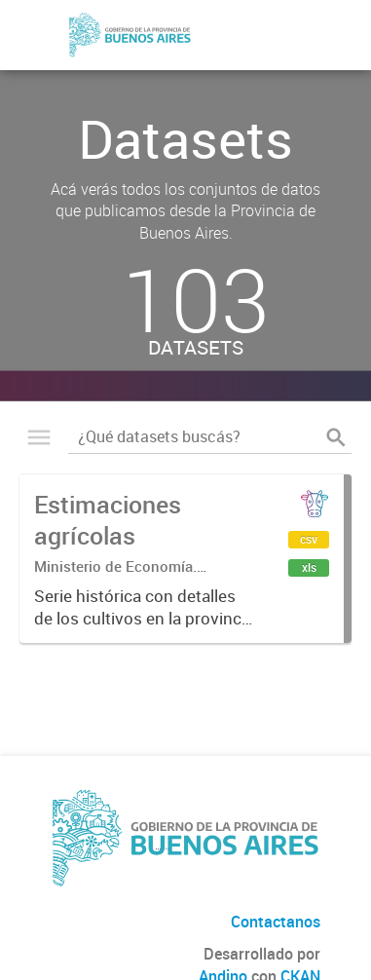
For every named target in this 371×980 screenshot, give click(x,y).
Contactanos (276, 922)
